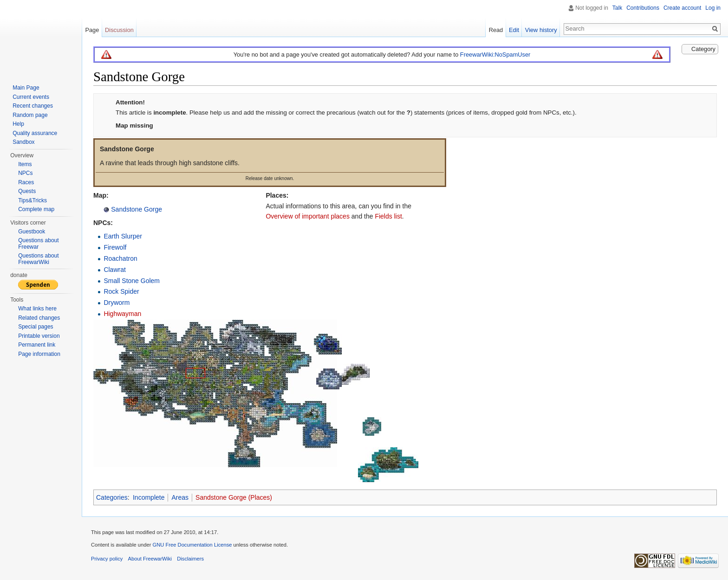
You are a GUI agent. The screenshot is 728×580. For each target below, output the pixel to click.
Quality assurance (35, 133)
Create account (682, 8)
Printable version (39, 336)
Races (26, 182)
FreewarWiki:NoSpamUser (495, 55)
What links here (37, 309)
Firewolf (115, 247)
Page (92, 30)
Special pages (36, 327)
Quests (27, 191)
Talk (617, 8)
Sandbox (23, 142)
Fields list (388, 216)
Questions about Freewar (38, 244)
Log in (713, 8)
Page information (39, 354)
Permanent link (37, 345)
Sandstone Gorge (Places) (234, 497)
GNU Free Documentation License (192, 545)
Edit (514, 30)
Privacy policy (107, 559)
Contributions (643, 8)
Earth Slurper (123, 236)
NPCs (25, 173)
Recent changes (33, 106)
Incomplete (149, 497)
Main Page (26, 88)
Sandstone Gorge (136, 209)
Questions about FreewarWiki (38, 259)
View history (541, 30)
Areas (180, 497)
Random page (30, 115)
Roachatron (120, 258)
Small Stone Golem (132, 281)
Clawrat (114, 270)
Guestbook (32, 232)
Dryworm (117, 303)
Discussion (119, 30)
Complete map (36, 209)
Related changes (39, 318)
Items (25, 164)
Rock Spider (121, 291)
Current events (31, 97)
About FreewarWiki (150, 559)
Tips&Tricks (32, 200)
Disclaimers (190, 559)
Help (18, 124)
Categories (112, 497)
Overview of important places (308, 216)
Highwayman (122, 314)
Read (496, 30)
